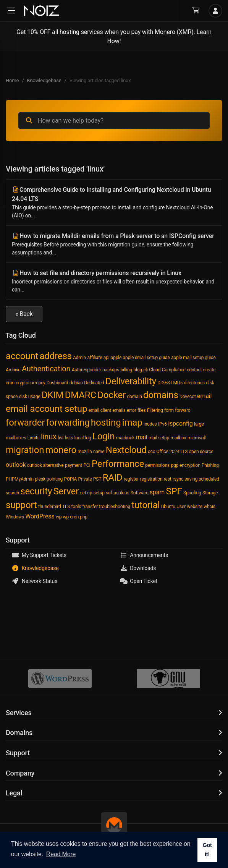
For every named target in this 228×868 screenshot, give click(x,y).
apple (116, 358)
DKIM (53, 395)
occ (151, 452)
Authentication (46, 369)
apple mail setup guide (193, 358)
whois (209, 507)
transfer (90, 507)
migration (25, 450)
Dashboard (57, 383)
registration (151, 479)
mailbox (178, 438)
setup (99, 493)
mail (142, 437)
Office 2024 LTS (172, 452)
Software (140, 493)
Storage (210, 493)
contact (194, 370)
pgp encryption (185, 465)
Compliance (174, 370)
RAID (113, 478)
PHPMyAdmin (20, 479)
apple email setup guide (146, 358)
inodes (150, 424)
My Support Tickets (39, 555)
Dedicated (94, 383)
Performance (118, 464)
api (107, 358)
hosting (106, 423)
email (204, 396)
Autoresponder (87, 370)
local (79, 438)
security (36, 491)
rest (168, 479)
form (169, 410)
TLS (66, 507)
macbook (125, 438)
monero (61, 450)
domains (161, 395)
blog (138, 370)
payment (74, 465)
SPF (174, 491)
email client (100, 410)
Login (103, 436)
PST (97, 479)
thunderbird (50, 507)
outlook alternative (45, 465)
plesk (40, 479)
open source (201, 452)
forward (183, 410)
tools (76, 507)
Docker (112, 395)
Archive (13, 370)
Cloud (155, 370)
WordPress (40, 516)
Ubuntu (168, 507)
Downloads (138, 568)
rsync (178, 479)
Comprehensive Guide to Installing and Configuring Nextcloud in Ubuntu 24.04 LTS (114, 203)
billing (126, 370)
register (131, 479)
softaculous (117, 493)
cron (10, 383)
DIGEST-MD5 (170, 383)
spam (157, 492)
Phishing (210, 465)
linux (49, 437)
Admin (79, 358)
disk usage (30, 397)
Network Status (34, 581)
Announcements (144, 555)
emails (119, 410)
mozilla (85, 452)
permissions (157, 465)
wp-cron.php (75, 517)
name (99, 452)
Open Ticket (139, 581)
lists (69, 438)
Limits (34, 438)
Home (12, 80)
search (12, 493)
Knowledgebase (44, 80)
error (132, 410)
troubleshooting (115, 507)
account (22, 356)
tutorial (146, 505)
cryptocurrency (30, 383)
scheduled (209, 479)
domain (134, 397)
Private (85, 479)
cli (146, 370)
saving (191, 479)
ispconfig (180, 423)
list (61, 438)
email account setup (46, 409)
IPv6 (163, 424)
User (181, 507)
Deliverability (131, 381)
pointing (55, 479)
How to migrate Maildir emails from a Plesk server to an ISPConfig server (114, 245)
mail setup (159, 438)
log (88, 438)
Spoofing (192, 493)
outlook (16, 465)
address (55, 356)
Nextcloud (126, 450)
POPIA (70, 479)
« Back (24, 314)
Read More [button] (61, 854)
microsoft (197, 438)
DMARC (81, 395)
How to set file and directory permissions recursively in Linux (114, 282)
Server (66, 491)
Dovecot (188, 397)
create (209, 370)
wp (59, 517)
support (21, 505)
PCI (87, 465)
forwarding (68, 423)
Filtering (155, 410)
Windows (15, 517)
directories (194, 383)
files (142, 410)
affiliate (95, 358)
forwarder (25, 423)
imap (132, 423)
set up (86, 493)
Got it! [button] (207, 850)
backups (111, 370)
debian (76, 383)
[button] (11, 11)
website (194, 507)
